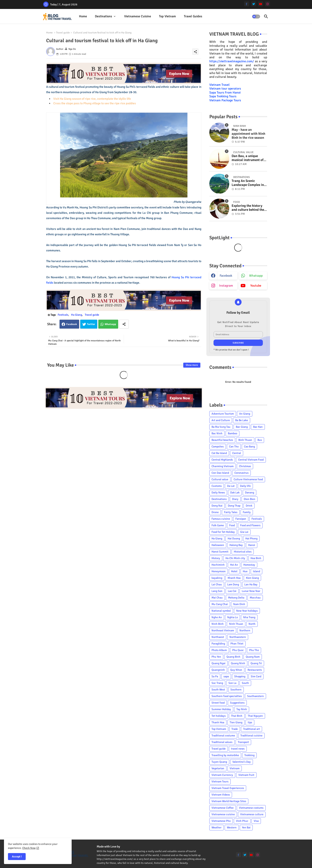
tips (250, 722)
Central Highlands (222, 460)
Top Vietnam (167, 16)
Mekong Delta (236, 598)
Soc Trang (217, 683)
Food (232, 525)
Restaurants (255, 670)
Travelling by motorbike (225, 755)
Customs (217, 486)
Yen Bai (246, 827)
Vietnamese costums (251, 808)
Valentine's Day (242, 762)
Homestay (249, 565)
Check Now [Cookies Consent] (29, 848)
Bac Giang (242, 427)
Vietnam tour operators (225, 89)
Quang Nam (253, 657)
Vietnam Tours (220, 782)
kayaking (217, 578)
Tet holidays (219, 716)
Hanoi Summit (220, 552)
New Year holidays (247, 611)
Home (83, 16)
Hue (245, 571)
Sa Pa (215, 676)
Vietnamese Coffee (223, 808)
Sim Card (256, 676)
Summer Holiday (221, 709)
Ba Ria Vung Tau (221, 427)
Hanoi (252, 545)
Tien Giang (236, 722)
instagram (226, 286)
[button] (256, 17)
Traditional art (252, 729)
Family (247, 512)
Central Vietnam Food (251, 460)
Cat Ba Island (219, 453)
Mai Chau (217, 598)
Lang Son (217, 591)
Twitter (91, 324)
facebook (226, 276)
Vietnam (235, 768)
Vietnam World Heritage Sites (229, 801)
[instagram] (268, 4)
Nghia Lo (233, 617)
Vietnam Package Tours (225, 100)
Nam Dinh (239, 604)
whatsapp (256, 276)
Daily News (218, 493)
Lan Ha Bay (251, 584)
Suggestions (237, 703)
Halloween (218, 545)
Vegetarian (218, 768)
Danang (250, 493)
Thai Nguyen (255, 716)
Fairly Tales (231, 512)
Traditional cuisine (251, 736)
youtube (256, 286)
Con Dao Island (220, 473)
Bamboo (233, 433)
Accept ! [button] (17, 857)
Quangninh (218, 670)
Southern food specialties (227, 696)
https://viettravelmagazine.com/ (232, 61)
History (216, 558)
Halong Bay (236, 545)
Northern (245, 630)
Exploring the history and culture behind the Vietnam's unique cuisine (248, 208)
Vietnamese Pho (221, 821)
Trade (235, 729)
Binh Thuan (245, 440)
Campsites (218, 447)
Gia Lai (244, 532)
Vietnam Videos (221, 795)
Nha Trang (249, 617)
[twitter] (254, 4)
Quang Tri (256, 663)
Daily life (245, 486)
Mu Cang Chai (220, 604)
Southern (236, 690)
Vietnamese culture (252, 814)
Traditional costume (223, 736)
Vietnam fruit (246, 775)
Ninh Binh (218, 624)
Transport (243, 742)
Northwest (218, 637)
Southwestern (255, 696)
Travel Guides (193, 16)
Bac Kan (258, 427)
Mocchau (255, 598)
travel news (238, 749)
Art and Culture (221, 420)
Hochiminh (218, 565)
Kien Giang (252, 578)
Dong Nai (217, 506)
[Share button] (124, 324)
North (252, 624)
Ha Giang (77, 315)
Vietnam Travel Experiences (228, 788)
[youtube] (261, 4)
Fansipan (241, 519)
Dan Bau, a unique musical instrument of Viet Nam (248, 158)
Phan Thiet (237, 644)
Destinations (103, 16)
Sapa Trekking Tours (223, 96)
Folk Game (218, 525)
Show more (192, 365)
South (245, 683)
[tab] (83, 16)
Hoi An (234, 565)
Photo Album (219, 650)
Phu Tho (254, 650)
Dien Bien (250, 499)
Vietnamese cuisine (138, 16)
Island (256, 571)
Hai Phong (251, 538)
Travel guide (63, 33)
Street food (218, 703)
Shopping (240, 676)
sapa (226, 676)
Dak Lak (235, 493)
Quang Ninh (238, 663)
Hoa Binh (256, 558)
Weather (216, 827)
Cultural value (220, 479)
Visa (256, 821)
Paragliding (218, 644)
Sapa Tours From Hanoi (225, 93)
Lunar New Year (251, 591)
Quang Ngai (218, 663)
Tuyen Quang (219, 762)
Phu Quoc (238, 650)
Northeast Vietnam (223, 630)
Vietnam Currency (222, 775)
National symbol (221, 611)
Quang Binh (233, 657)
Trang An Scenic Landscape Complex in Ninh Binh (248, 183)
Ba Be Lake (242, 420)
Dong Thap (234, 506)
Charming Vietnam (223, 466)
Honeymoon (219, 571)
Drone (215, 512)
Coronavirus (241, 473)
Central (237, 453)
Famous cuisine (221, 519)
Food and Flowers (250, 525)
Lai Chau (217, 584)
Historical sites (243, 552)
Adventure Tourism (223, 414)
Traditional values (222, 742)
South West (218, 690)
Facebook (72, 324)
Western (232, 827)
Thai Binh (237, 716)
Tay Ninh (242, 709)
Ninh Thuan (236, 624)
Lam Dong (233, 584)
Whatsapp (110, 324)
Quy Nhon (236, 670)
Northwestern (238, 637)
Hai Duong (234, 538)
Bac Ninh (217, 433)
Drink (249, 506)
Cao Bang (249, 447)
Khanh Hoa (234, 578)
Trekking (249, 755)
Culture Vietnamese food (248, 479)
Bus (260, 440)
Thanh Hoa (218, 722)
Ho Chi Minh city (235, 558)
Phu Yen (216, 657)
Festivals (63, 315)
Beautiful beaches (222, 440)
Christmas (245, 466)
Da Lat (231, 486)
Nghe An (217, 617)
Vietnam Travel (219, 85)
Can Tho (234, 447)
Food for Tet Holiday (223, 532)
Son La (232, 683)
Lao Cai (232, 591)
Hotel (234, 571)
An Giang (245, 414)
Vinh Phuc (242, 821)
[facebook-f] (247, 4)
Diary (235, 499)
